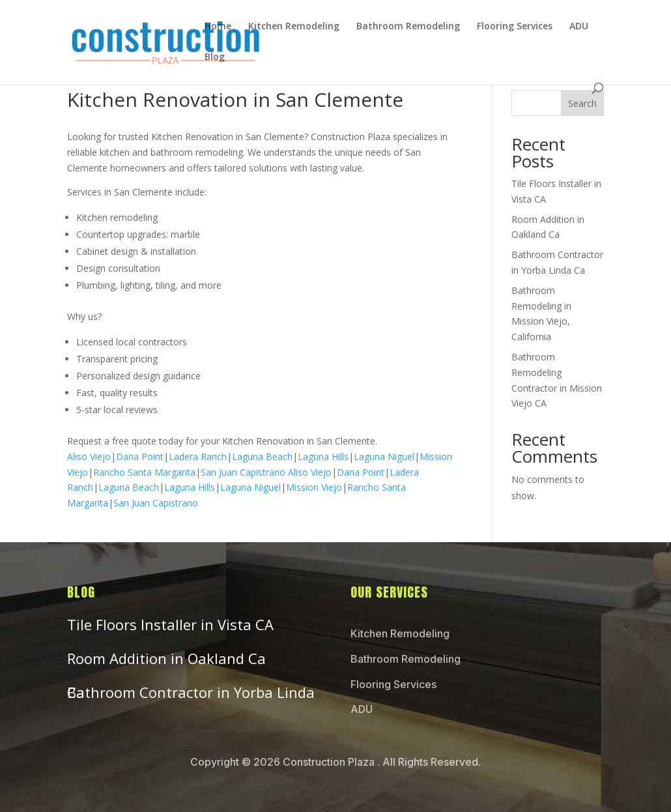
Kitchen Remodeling (294, 27)
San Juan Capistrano (243, 472)
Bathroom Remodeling (408, 27)
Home (218, 27)
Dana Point (140, 457)
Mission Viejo (314, 487)
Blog (215, 57)
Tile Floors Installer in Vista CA (170, 624)
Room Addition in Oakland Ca (166, 658)
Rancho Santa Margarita (144, 472)
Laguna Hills (323, 457)
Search (582, 103)
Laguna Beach (262, 457)
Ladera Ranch (198, 457)
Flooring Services (515, 27)
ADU (579, 27)
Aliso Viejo (89, 457)
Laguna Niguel (384, 457)
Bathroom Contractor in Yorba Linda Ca (191, 692)
